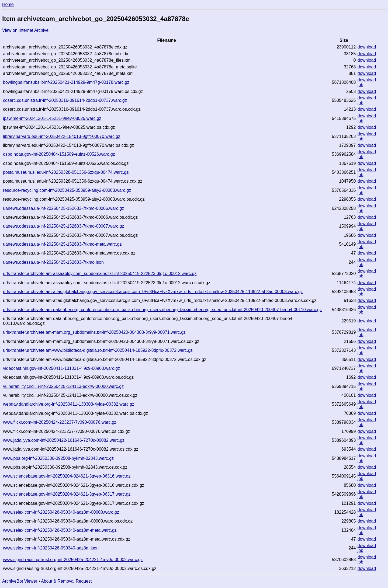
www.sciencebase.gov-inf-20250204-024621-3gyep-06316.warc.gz (67, 476)
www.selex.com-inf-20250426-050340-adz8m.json (51, 548)
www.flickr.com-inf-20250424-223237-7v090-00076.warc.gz (60, 422)
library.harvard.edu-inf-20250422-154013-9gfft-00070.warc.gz (62, 136)
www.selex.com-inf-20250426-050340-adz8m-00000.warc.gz (61, 512)
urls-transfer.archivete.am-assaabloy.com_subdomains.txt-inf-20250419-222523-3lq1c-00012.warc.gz (100, 274)
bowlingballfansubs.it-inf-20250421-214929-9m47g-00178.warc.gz (66, 82)
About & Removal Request (66, 581)
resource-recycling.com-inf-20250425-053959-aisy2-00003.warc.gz (67, 190)
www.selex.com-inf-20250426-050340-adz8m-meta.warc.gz (60, 530)
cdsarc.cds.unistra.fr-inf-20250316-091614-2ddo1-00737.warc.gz (65, 100)
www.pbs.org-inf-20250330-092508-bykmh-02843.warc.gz (58, 458)
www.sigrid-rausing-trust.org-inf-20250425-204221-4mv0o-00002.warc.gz (73, 560)
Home (8, 4)
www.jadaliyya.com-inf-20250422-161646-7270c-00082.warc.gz (64, 440)
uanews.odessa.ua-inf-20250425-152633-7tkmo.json (53, 262)
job (360, 85)
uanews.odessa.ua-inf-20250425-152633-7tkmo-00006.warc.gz (63, 208)
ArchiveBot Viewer (20, 581)
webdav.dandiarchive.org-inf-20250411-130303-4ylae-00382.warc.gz (69, 404)
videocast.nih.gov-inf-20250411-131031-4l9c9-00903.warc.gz (61, 368)
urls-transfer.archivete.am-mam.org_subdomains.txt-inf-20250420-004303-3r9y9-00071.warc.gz (94, 332)
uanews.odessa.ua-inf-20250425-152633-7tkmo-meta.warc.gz (62, 244)
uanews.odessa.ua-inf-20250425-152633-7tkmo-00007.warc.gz (63, 226)
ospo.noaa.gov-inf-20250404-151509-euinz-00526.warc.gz (59, 154)
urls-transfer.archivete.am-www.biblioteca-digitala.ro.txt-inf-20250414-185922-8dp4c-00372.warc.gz (98, 350)
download (367, 47)
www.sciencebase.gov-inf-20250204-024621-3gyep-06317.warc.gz (67, 494)
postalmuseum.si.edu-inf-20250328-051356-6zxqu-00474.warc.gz (66, 172)
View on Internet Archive (25, 30)
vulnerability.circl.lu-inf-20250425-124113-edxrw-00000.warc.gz (63, 386)
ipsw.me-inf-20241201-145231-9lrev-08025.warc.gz (52, 118)
